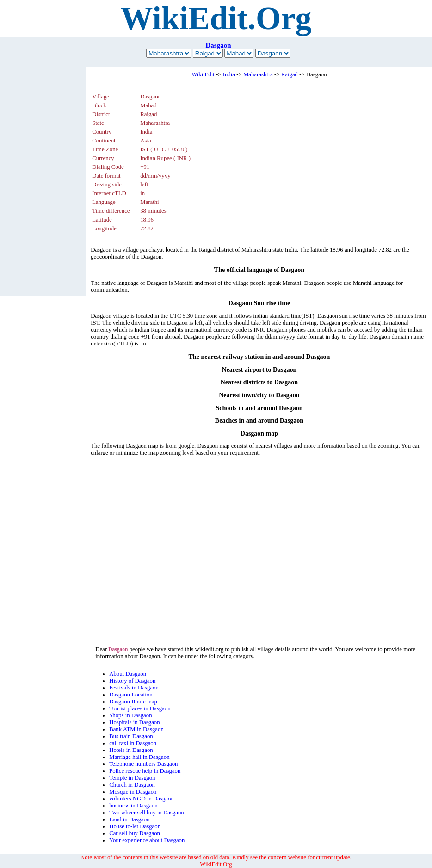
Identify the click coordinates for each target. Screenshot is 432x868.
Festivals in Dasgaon (134, 688)
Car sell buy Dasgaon (135, 833)
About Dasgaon (128, 674)
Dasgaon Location (131, 695)
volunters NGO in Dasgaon (142, 799)
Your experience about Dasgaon (147, 840)
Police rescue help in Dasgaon (145, 771)
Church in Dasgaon (132, 785)
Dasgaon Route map (133, 702)
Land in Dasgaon (129, 819)
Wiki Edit (203, 74)
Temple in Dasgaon (132, 778)
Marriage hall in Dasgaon (139, 757)
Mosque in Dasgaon (133, 792)
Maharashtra (258, 74)
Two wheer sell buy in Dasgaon (147, 813)
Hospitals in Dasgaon (134, 722)
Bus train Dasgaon (131, 736)
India (229, 74)
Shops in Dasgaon (130, 715)
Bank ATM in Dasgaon (136, 729)
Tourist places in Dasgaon (140, 708)
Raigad (290, 74)
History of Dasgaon (132, 681)
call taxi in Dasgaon (133, 743)
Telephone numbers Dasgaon (143, 764)
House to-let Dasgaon (135, 826)
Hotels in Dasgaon (131, 750)
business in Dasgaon (133, 806)
